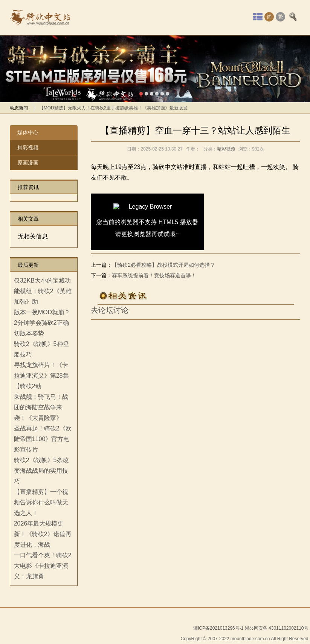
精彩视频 (28, 148)
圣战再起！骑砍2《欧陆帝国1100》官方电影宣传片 (43, 439)
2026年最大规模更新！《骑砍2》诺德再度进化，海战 (43, 534)
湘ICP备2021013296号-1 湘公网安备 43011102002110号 (251, 628)
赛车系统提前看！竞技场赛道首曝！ (154, 275)
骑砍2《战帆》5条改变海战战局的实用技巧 (41, 471)
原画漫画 (28, 163)
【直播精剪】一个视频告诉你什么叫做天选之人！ (41, 502)
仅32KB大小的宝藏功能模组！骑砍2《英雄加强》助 (43, 291)
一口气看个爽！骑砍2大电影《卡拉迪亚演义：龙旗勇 (43, 566)
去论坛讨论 (110, 310)
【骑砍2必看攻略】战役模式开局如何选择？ (163, 265)
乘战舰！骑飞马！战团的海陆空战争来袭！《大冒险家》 (41, 407)
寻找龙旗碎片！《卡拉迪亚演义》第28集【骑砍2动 (41, 376)
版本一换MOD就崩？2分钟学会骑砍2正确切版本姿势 (42, 323)
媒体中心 (28, 132)
